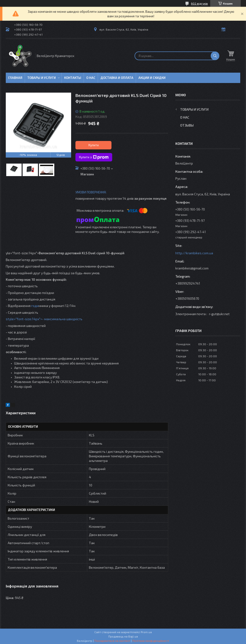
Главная (15, 78)
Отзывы (187, 125)
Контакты (73, 78)
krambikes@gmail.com (192, 268)
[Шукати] (215, 56)
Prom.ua (146, 632)
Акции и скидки (152, 78)
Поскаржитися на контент (112, 641)
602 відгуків (199, 3)
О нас (91, 78)
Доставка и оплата (117, 78)
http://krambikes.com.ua (194, 253)
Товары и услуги (42, 78)
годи (35, 306)
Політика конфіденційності (151, 641)
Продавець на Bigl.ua (123, 636)
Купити (94, 145)
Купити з (94, 157)
